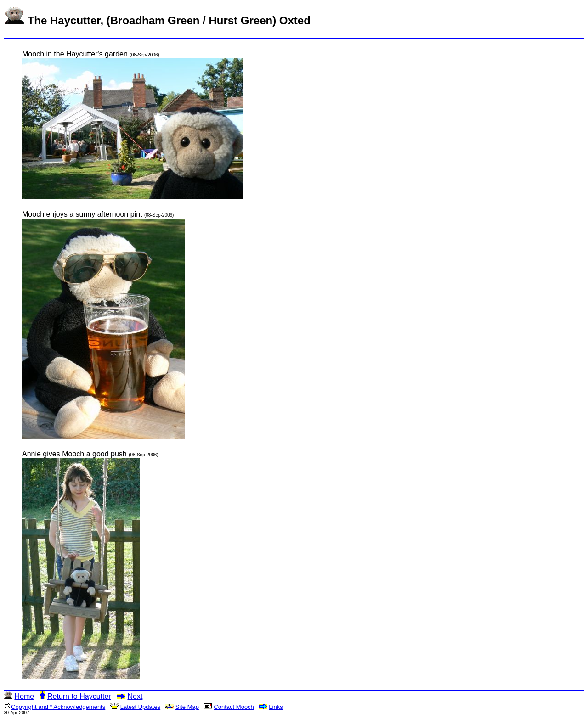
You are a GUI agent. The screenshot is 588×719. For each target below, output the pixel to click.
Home (24, 696)
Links (276, 707)
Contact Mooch (234, 707)
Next (135, 696)
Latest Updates (140, 707)
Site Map (187, 707)
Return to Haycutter (79, 696)
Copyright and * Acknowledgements (58, 707)
